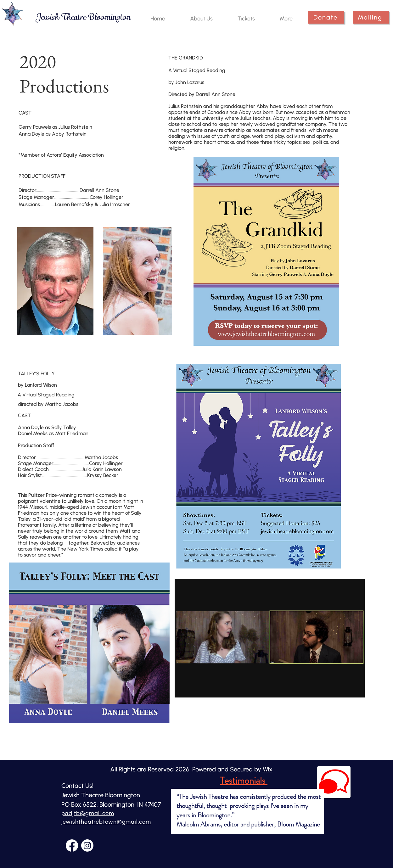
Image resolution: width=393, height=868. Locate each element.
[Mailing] (371, 17)
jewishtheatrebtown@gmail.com (106, 822)
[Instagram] (87, 846)
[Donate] (326, 17)
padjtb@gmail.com (88, 813)
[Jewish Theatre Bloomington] (83, 17)
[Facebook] (72, 846)
